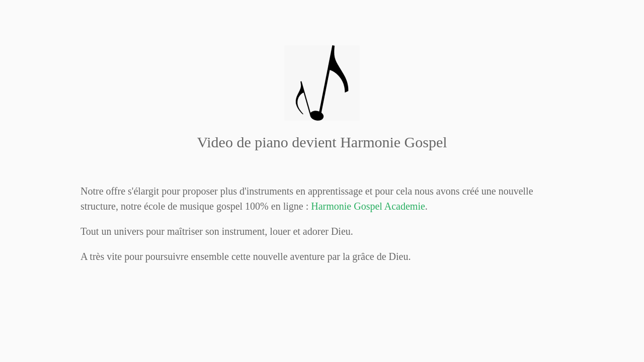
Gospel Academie (368, 206)
